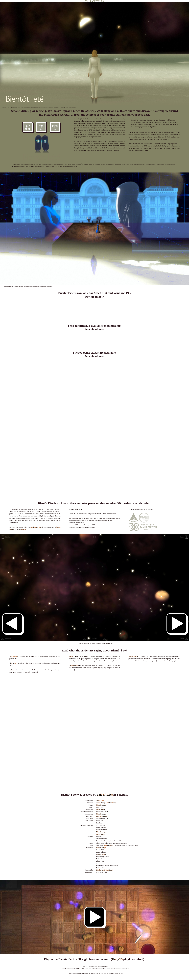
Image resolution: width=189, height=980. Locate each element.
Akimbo (12, 670)
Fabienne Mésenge (102, 816)
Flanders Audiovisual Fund (104, 870)
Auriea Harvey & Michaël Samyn (106, 803)
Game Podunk (73, 665)
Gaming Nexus (133, 656)
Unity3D (117, 959)
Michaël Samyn (101, 805)
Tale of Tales (105, 795)
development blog (36, 527)
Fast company (14, 656)
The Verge (13, 663)
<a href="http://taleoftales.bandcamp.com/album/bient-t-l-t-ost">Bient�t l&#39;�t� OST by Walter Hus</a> (94, 341)
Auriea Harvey (101, 810)
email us (24, 529)
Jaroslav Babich (101, 854)
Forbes (71, 656)
